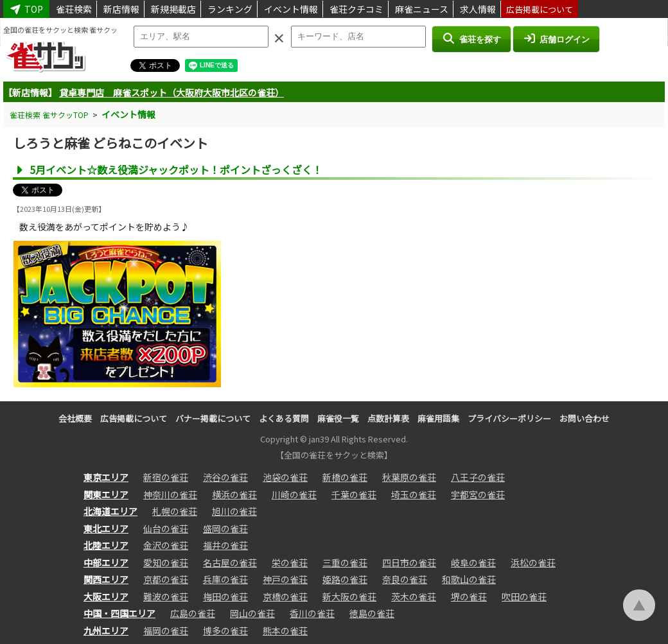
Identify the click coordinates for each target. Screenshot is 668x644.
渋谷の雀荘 (225, 477)
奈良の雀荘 (405, 579)
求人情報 (478, 9)
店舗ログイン (556, 39)
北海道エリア (110, 511)
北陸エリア (106, 545)
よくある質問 (284, 418)
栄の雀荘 (290, 562)
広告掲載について (540, 9)
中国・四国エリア (119, 613)
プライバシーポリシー (509, 418)
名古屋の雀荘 (230, 562)
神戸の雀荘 (285, 579)
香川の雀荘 (312, 613)
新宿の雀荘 (166, 477)
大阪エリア (106, 596)
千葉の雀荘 (354, 494)
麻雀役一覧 (338, 418)
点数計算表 (388, 418)
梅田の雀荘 (225, 596)
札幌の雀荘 (175, 511)
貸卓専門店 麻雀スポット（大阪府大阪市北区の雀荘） (171, 92)
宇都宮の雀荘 (478, 494)
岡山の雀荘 (252, 613)
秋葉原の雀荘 (409, 477)
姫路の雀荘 (345, 579)
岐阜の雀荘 (473, 562)
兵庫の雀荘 (225, 579)
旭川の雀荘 (234, 511)
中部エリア (106, 562)
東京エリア (106, 477)
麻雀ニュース (422, 9)
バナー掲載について (213, 418)
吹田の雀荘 (524, 596)
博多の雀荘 (225, 631)
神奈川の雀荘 (170, 494)
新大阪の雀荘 (349, 596)
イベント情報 (291, 9)
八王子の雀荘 (478, 477)
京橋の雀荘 (285, 596)
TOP (26, 9)
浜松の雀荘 (533, 562)
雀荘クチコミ (356, 9)
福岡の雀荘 (166, 631)
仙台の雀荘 (166, 528)
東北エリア (106, 528)
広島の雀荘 (193, 613)
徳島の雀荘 (372, 613)
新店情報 (121, 9)
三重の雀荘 (345, 562)
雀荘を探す (471, 39)
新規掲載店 (173, 9)
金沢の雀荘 (166, 545)
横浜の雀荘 (234, 494)
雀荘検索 (74, 9)
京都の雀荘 (166, 579)
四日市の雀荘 (409, 562)
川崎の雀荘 (294, 494)
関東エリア (106, 494)
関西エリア (106, 579)
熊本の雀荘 (285, 631)
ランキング (230, 9)
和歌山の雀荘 (469, 579)
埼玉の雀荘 (414, 494)
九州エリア (106, 631)
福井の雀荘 (225, 545)
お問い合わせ (584, 418)
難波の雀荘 (166, 596)
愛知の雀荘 (166, 562)
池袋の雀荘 (285, 477)
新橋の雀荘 (345, 477)
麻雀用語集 (438, 418)
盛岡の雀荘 (225, 528)
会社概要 (75, 418)
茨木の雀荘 (414, 596)
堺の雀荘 (469, 596)
